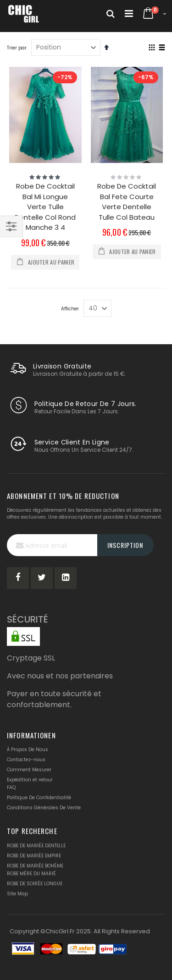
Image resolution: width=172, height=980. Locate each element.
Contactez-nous (26, 760)
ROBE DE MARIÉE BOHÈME (35, 866)
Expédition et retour (30, 780)
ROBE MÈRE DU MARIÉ (31, 874)
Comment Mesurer (29, 770)
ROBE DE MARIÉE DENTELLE (36, 846)
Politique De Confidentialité (39, 798)
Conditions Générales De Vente (44, 808)
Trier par (17, 48)
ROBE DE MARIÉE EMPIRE (34, 856)
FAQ (11, 788)
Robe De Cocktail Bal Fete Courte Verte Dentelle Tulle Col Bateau (127, 202)
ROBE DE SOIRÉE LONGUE (35, 884)
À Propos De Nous (28, 750)
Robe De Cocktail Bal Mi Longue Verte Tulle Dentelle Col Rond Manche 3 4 (45, 207)
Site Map (17, 894)
